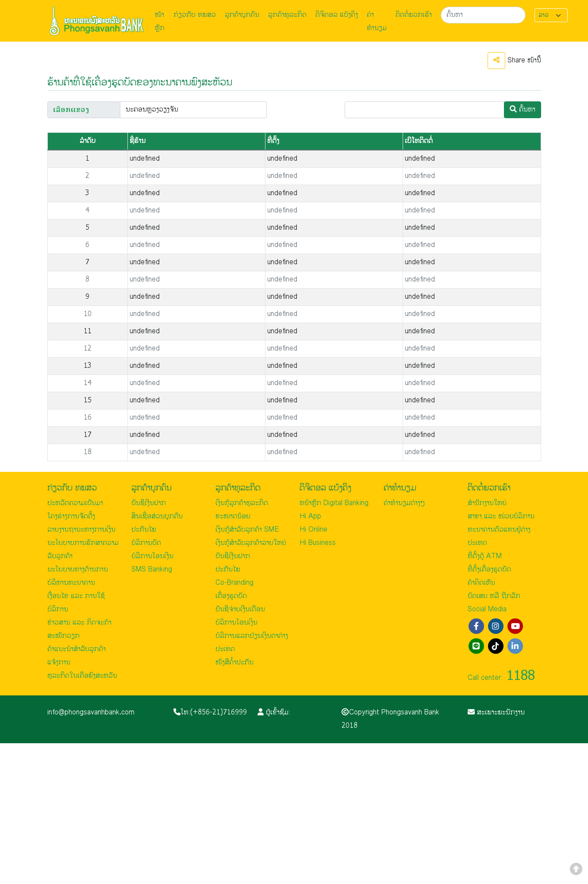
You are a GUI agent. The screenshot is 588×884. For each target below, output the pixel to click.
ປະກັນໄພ (144, 530)
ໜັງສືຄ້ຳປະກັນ (234, 662)
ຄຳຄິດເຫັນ (481, 583)
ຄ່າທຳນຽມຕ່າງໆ (404, 503)
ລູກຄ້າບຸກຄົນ (242, 15)
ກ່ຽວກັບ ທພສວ (195, 15)
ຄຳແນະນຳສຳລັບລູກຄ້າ (77, 649)
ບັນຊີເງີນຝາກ (149, 503)
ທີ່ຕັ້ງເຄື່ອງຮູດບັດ (489, 569)
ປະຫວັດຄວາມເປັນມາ (75, 503)
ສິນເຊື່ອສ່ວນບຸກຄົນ (157, 516)
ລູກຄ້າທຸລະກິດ (287, 15)
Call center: (501, 678)
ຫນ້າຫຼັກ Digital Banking (334, 503)
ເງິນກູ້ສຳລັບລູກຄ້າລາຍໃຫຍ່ (251, 543)
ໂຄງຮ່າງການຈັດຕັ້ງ (71, 516)
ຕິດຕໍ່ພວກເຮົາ (414, 15)
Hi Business (318, 543)
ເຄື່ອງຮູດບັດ (231, 596)
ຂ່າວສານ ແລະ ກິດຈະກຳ (79, 623)
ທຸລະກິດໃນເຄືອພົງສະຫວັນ (82, 676)
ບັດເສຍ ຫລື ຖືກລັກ (494, 596)
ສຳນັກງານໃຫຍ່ (487, 503)
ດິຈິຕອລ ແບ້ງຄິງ (337, 15)
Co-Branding (234, 583)
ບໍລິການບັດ (146, 543)
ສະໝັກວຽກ (63, 636)
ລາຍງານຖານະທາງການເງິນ (81, 530)
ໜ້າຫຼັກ (160, 21)
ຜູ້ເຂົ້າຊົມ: (274, 712)
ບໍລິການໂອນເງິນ (152, 556)
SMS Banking (152, 569)
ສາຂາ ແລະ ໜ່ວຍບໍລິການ (501, 516)
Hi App (310, 516)
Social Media (487, 609)
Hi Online (313, 530)
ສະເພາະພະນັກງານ (496, 712)
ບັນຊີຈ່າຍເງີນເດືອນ (240, 609)
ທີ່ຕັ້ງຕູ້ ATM (485, 556)
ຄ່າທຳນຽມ (377, 21)
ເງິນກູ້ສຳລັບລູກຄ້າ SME (247, 530)
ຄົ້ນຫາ (523, 110)
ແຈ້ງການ (59, 662)
